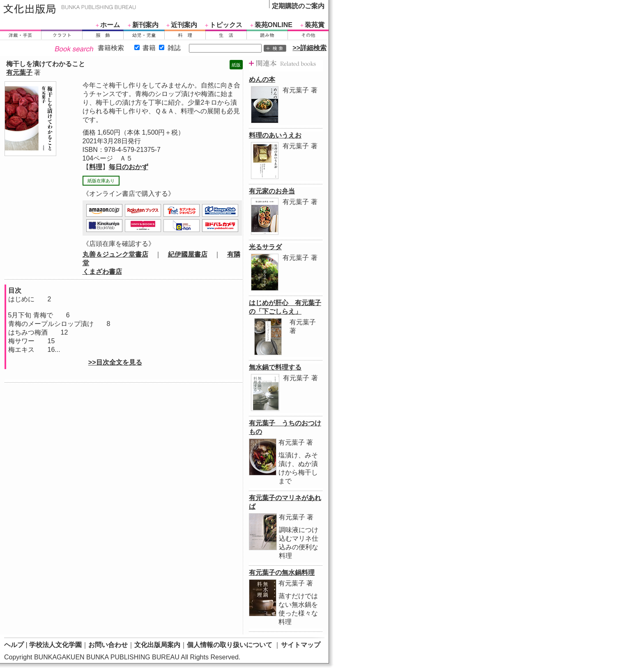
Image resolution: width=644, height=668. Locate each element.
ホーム (110, 25)
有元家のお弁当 (272, 191)
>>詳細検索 (309, 48)
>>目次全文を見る (115, 362)
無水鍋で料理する (275, 367)
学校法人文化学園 (55, 645)
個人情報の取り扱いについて (230, 645)
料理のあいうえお (275, 135)
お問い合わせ (108, 645)
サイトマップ (301, 645)
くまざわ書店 (102, 272)
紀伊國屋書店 (188, 254)
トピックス (226, 25)
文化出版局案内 (157, 645)
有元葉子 (19, 72)
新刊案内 (145, 25)
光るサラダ (265, 247)
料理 (96, 167)
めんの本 (262, 79)
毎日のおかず (129, 167)
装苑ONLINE (274, 25)
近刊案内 (184, 25)
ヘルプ (14, 645)
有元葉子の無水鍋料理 (282, 573)
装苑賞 (315, 25)
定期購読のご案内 (298, 6)
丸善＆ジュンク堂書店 (115, 254)
